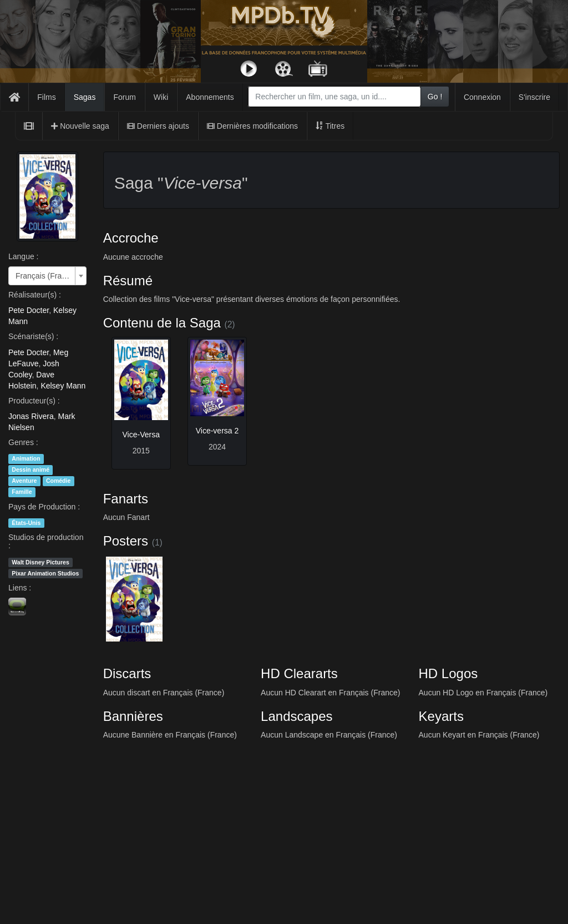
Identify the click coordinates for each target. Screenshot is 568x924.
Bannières (133, 716)
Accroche (131, 238)
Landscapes (296, 716)
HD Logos (448, 673)
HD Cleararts (299, 673)
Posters (126, 541)
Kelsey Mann (63, 386)
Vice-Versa (141, 435)
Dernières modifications (252, 126)
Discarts (127, 673)
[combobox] (334, 97)
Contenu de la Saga (162, 323)
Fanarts (126, 499)
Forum (124, 97)
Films (46, 97)
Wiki (161, 97)
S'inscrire (534, 97)
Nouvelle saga (80, 126)
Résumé (128, 281)
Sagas (85, 97)
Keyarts (441, 716)
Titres (330, 126)
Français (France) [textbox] (44, 276)
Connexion (482, 97)
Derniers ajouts (158, 126)
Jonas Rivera (31, 416)
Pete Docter (29, 310)
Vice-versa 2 (217, 431)
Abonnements (210, 97)
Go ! (435, 97)
